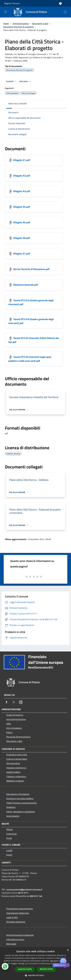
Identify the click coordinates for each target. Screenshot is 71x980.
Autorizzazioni (13, 816)
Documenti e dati (40, 24)
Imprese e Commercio (16, 768)
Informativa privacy (15, 939)
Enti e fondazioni (14, 728)
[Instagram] (21, 702)
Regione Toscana (12, 3)
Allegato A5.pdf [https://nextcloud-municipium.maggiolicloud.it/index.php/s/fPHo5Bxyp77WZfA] (22, 222)
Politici (9, 732)
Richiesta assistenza (16, 922)
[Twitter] (14, 702)
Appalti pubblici (13, 772)
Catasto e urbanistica (16, 776)
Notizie (10, 829)
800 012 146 (36, 896)
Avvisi (9, 838)
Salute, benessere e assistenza (21, 812)
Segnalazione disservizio (18, 913)
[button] (36, 975)
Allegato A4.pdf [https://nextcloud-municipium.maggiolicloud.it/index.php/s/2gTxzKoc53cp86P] (22, 207)
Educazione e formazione (18, 794)
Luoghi (9, 850)
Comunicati (12, 834)
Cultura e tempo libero (17, 759)
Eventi (9, 855)
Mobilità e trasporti (15, 781)
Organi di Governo (15, 715)
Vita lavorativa (13, 763)
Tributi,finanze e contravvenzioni (22, 803)
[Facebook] (7, 702)
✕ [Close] (67, 965)
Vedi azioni (25, 81)
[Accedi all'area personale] (60, 3)
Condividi (11, 81)
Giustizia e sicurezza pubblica (20, 798)
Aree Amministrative (16, 719)
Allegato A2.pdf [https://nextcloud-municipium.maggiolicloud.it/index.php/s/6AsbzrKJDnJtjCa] (22, 175)
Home (6, 24)
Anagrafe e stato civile (17, 755)
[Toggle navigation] (5, 12)
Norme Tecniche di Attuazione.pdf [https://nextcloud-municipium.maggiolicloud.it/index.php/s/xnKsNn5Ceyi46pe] (31, 269)
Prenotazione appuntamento (20, 909)
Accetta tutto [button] (25, 969)
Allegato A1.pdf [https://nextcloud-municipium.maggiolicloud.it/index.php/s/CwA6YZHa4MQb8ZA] (22, 160)
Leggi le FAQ (12, 917)
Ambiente (11, 807)
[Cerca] (65, 12)
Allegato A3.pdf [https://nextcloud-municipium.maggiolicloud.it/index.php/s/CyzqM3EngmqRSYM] (22, 191)
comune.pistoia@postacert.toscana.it (24, 889)
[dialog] (35, 964)
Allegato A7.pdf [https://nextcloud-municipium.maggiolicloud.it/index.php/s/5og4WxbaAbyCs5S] (22, 253)
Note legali (11, 944)
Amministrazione (21, 24)
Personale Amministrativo (18, 737)
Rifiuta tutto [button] (46, 969)
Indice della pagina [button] (17, 104)
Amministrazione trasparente (20, 935)
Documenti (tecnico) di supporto (18, 27)
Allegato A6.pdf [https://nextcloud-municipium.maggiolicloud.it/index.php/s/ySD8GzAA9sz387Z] (22, 238)
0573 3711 (23, 893)
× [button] (68, 950)
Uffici (9, 724)
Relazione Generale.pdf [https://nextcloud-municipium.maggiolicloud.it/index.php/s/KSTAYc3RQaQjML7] (26, 285)
